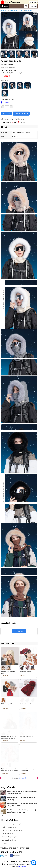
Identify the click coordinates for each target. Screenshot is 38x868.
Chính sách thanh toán (9, 840)
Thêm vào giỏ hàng (21, 114)
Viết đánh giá (19, 631)
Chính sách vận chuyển (9, 837)
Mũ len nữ (28, 11)
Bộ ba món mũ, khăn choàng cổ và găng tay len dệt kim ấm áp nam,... (10, 771)
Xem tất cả (5, 816)
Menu (6, 6)
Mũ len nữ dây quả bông (27, 736)
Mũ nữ (21, 11)
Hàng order (12, 71)
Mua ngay (7, 114)
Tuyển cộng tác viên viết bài (15, 848)
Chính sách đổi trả (8, 834)
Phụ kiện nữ (13, 11)
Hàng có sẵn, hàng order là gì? (12, 73)
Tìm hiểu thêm (19, 119)
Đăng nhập (33, 2)
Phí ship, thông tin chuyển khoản (12, 830)
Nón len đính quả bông (26, 704)
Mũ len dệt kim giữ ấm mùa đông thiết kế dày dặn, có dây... (9, 738)
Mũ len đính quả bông (26, 671)
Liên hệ (4, 843)
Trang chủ (4, 11)
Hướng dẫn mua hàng (9, 827)
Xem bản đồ (22, 866)
